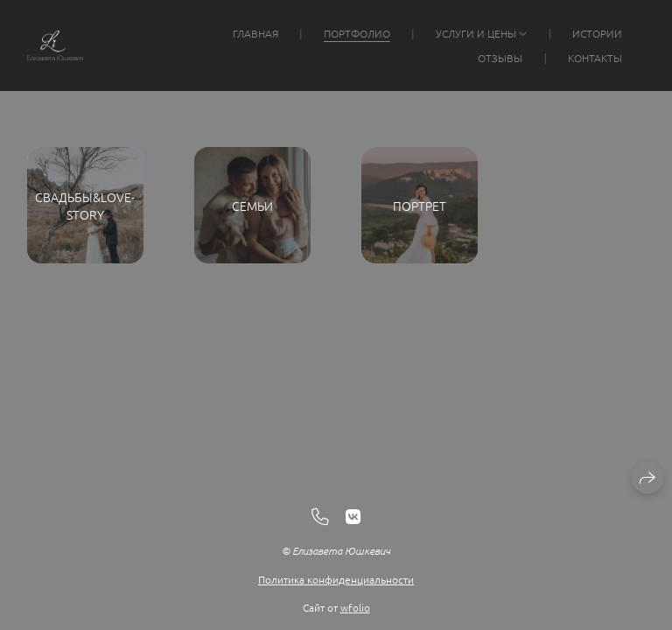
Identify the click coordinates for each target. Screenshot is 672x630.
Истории (597, 33)
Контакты (595, 58)
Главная (255, 33)
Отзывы (500, 58)
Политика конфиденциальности (336, 579)
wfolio (355, 607)
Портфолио (357, 33)
